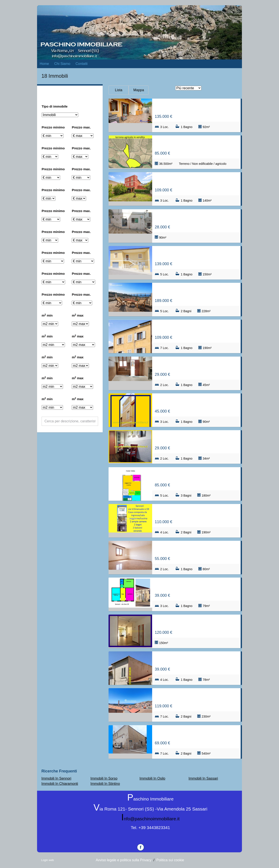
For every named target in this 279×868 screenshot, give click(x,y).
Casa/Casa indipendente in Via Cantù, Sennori (196, 402)
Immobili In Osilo (152, 778)
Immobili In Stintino (105, 784)
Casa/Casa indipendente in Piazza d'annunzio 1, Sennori (196, 181)
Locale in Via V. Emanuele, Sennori (188, 623)
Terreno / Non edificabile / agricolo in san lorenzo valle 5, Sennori (196, 144)
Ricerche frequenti (59, 771)
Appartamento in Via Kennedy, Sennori (192, 549)
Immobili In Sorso (104, 778)
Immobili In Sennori (56, 778)
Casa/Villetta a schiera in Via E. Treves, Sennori (196, 107)
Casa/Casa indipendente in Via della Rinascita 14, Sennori (196, 734)
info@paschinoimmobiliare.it (150, 819)
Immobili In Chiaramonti (60, 784)
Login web (48, 860)
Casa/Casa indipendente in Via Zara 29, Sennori (196, 586)
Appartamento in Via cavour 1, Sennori (192, 365)
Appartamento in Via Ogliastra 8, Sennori (194, 254)
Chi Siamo (62, 64)
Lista (119, 90)
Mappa (139, 90)
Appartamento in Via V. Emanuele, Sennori (196, 439)
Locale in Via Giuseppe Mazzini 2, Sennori (195, 218)
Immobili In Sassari (203, 778)
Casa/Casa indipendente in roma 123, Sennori (196, 291)
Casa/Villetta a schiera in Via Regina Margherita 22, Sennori (196, 697)
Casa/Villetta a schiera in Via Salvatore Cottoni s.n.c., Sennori (196, 476)
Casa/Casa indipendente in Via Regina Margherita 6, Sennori (196, 328)
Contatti (82, 64)
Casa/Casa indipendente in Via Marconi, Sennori (196, 660)
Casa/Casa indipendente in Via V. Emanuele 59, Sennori (196, 512)
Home (44, 64)
